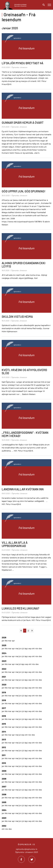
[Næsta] (32, 631)
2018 (4, 700)
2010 (4, 763)
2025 (4, 645)
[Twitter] (32, 859)
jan (3, 641)
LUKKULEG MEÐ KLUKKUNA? (20, 608)
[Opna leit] (43, 5)
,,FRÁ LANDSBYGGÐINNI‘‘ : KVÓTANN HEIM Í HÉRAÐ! (25, 434)
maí (17, 648)
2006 (4, 794)
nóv (37, 648)
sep (30, 648)
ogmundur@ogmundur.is (27, 849)
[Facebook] (21, 859)
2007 (4, 787)
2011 (4, 755)
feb (6, 641)
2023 (4, 661)
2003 (4, 818)
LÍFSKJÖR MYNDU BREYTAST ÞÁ (22, 63)
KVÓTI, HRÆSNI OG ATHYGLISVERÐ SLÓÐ (24, 372)
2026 (4, 637)
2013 (4, 740)
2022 (4, 669)
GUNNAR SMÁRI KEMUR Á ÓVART (23, 123)
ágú (26, 648)
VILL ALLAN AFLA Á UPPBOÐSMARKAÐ (15, 544)
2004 (4, 810)
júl (23, 648)
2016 (4, 716)
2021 (4, 677)
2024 (4, 653)
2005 (4, 802)
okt (34, 648)
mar (10, 641)
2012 (4, 747)
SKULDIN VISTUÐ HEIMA (17, 317)
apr (13, 641)
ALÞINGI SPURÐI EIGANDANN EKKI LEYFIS (24, 265)
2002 (4, 826)
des (40, 648)
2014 (4, 732)
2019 (4, 692)
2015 (4, 724)
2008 (4, 779)
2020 (4, 685)
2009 (4, 771)
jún (20, 648)
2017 (4, 708)
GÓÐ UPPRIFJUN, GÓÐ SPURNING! (24, 191)
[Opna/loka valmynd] (49, 5)
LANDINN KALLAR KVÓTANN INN (23, 489)
